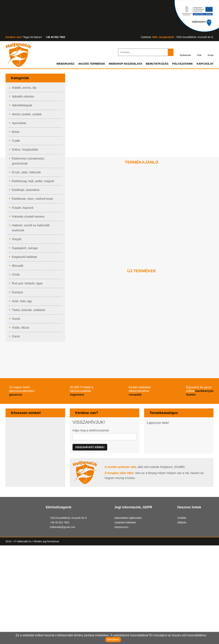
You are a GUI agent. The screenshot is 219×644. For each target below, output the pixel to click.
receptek (185, 422)
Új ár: (91, 254)
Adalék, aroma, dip (25, 89)
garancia (45, 422)
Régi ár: (106, 255)
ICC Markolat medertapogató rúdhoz (180, 363)
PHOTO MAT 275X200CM (175, 238)
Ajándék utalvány (24, 98)
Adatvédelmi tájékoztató (130, 605)
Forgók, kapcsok (23, 209)
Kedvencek (184, 53)
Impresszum (122, 614)
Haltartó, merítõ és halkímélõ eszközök (32, 229)
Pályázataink (181, 65)
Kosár (210, 53)
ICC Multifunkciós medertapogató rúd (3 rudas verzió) (102, 368)
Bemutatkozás (154, 65)
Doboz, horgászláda (26, 151)
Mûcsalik (18, 267)
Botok (16, 133)
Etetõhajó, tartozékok (27, 191)
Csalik (16, 142)
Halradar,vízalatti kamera (29, 218)
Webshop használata (121, 65)
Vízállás (182, 605)
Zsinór (16, 338)
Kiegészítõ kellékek (25, 258)
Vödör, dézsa (21, 329)
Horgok (17, 240)
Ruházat (18, 294)
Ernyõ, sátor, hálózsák (27, 173)
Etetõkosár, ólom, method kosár (34, 200)
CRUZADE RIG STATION (98, 238)
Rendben (113, 639)
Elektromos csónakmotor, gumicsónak (30, 162)
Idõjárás (182, 610)
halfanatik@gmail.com (63, 615)
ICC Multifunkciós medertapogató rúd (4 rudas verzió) (141, 368)
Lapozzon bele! (159, 451)
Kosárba (104, 269)
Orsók (16, 276)
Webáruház (58, 65)
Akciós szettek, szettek (28, 115)
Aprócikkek (20, 124)
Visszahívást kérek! (89, 476)
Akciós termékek (85, 65)
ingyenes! (115, 422)
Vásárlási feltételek (126, 610)
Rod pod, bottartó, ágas (28, 285)
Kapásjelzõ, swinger (26, 249)
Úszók (16, 320)
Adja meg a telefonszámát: (92, 459)
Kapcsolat (205, 65)
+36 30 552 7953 (56, 37)
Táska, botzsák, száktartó (30, 311)
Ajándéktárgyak (23, 106)
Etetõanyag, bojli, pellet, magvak (34, 182)
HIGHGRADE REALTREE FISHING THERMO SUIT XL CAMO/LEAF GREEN (141, 244)
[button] (136, 278)
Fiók (198, 53)
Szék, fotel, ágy (22, 302)
